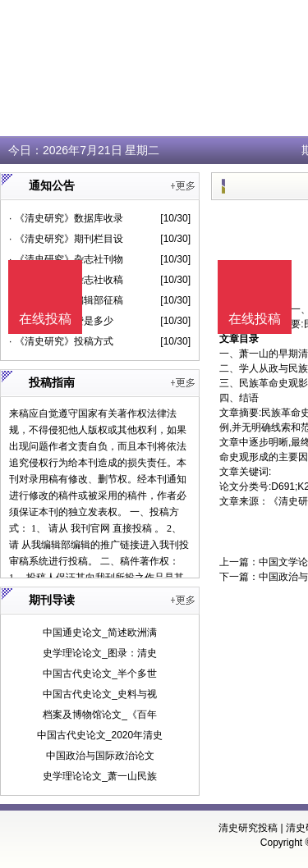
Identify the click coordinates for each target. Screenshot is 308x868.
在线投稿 (255, 319)
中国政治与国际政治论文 (100, 756)
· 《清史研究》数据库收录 (66, 218)
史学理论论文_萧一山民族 (100, 776)
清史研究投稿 (248, 828)
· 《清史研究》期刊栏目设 (66, 239)
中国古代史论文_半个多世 (100, 674)
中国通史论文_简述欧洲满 (100, 633)
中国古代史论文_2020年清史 (100, 735)
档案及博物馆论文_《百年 (100, 715)
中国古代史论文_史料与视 (100, 694)
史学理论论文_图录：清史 (100, 653)
